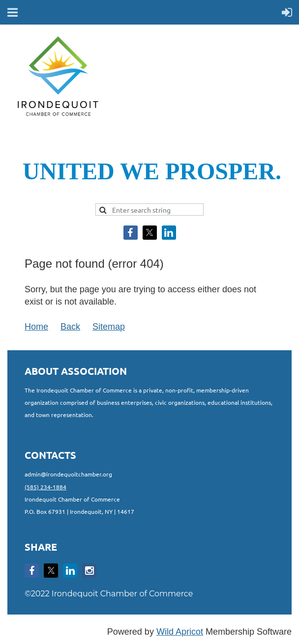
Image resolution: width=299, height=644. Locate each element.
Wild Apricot (180, 632)
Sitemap (109, 327)
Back (70, 327)
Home (36, 327)
